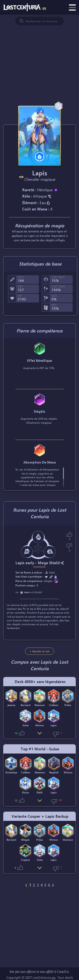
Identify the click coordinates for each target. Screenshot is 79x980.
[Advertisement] (40, 56)
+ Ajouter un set (39, 651)
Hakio (27, 592)
